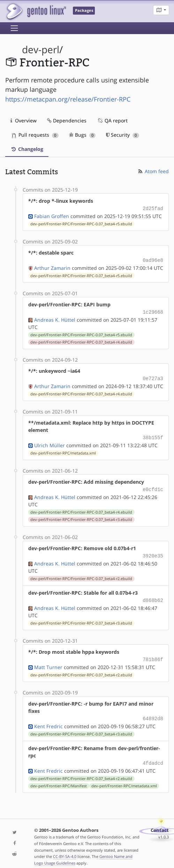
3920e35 (153, 551)
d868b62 (153, 595)
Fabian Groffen (52, 215)
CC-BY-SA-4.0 (65, 849)
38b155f (153, 435)
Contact (160, 823)
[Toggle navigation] (14, 28)
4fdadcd (153, 756)
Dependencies (67, 120)
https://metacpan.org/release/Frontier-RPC (68, 99)
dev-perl (41, 50)
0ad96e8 (153, 259)
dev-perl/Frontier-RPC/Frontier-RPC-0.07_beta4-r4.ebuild (81, 340)
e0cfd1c (153, 486)
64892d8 (153, 712)
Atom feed (153, 171)
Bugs (82, 135)
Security (123, 135)
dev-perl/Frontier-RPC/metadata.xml (63, 450)
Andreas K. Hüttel (55, 318)
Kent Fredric (48, 719)
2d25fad (153, 208)
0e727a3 (153, 376)
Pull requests (35, 135)
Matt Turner (48, 661)
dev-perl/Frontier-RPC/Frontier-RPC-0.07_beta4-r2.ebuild (81, 574)
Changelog (27, 149)
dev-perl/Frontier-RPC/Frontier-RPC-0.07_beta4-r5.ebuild (81, 223)
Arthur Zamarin (52, 267)
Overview (24, 120)
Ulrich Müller (50, 442)
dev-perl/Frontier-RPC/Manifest (59, 778)
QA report (112, 120)
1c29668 (153, 310)
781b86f (153, 654)
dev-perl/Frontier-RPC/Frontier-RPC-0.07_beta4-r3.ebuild (81, 515)
